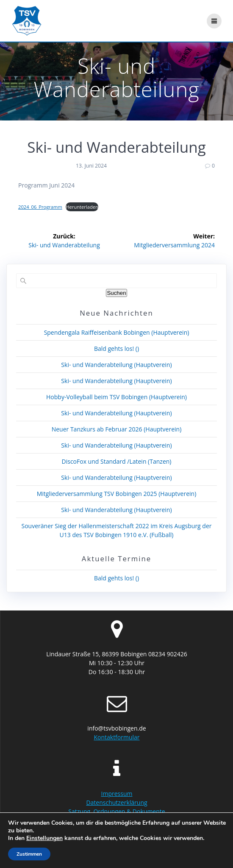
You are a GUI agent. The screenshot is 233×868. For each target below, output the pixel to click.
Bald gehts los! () (116, 349)
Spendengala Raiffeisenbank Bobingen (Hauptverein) (117, 332)
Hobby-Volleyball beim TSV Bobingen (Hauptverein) (116, 397)
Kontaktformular (116, 737)
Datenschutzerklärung (116, 802)
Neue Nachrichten (116, 313)
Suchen (116, 293)
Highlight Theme (193, 855)
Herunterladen (82, 207)
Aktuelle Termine (116, 559)
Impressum (117, 794)
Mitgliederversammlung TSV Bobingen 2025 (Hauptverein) (117, 494)
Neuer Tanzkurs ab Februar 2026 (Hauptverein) (117, 429)
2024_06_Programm (40, 207)
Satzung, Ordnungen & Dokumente (116, 811)
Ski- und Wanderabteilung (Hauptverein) (116, 365)
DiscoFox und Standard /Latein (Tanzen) (117, 461)
